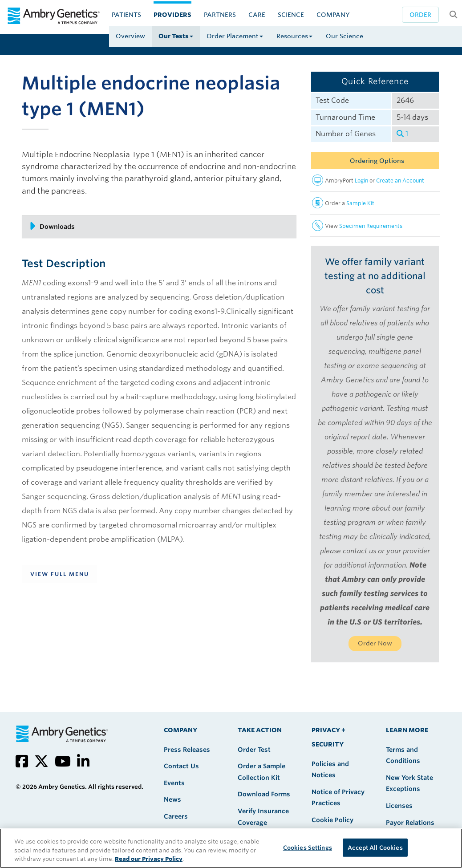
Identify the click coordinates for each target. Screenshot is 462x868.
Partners (220, 15)
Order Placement (235, 36)
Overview (130, 36)
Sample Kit (360, 203)
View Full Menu (60, 574)
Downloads (52, 226)
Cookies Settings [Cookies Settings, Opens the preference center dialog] (308, 847)
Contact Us (181, 766)
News (172, 799)
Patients (126, 15)
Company (333, 15)
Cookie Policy (332, 820)
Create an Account (400, 180)
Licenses (399, 806)
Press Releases (187, 750)
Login (361, 180)
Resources (294, 36)
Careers (176, 816)
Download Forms (264, 794)
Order (420, 15)
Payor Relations (410, 823)
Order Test (254, 750)
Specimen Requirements (371, 226)
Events (174, 783)
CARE (257, 15)
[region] (231, 848)
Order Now (375, 643)
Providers (172, 15)
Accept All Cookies (375, 847)
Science (291, 15)
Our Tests (176, 36)
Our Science (344, 36)
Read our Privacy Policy (149, 859)
